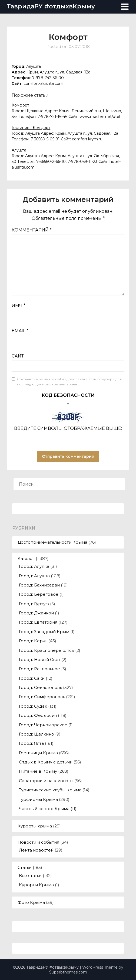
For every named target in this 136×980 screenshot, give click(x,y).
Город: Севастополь (40, 687)
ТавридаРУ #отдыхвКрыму (51, 6)
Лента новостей (36, 850)
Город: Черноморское (43, 725)
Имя (19, 306)
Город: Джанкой (36, 613)
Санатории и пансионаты (46, 781)
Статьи (25, 867)
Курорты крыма (35, 826)
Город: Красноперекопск (47, 650)
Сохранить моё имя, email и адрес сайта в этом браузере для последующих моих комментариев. (69, 382)
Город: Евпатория (38, 622)
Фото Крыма (31, 902)
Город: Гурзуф (34, 604)
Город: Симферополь (42, 697)
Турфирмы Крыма (38, 799)
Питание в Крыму (38, 771)
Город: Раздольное (39, 669)
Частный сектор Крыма (44, 809)
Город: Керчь (33, 641)
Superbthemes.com (68, 972)
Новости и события (38, 842)
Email (20, 331)
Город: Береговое (39, 594)
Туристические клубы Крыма (50, 790)
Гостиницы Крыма (38, 753)
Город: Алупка (34, 566)
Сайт (18, 356)
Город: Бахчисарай (39, 585)
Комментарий (32, 230)
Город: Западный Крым (44, 632)
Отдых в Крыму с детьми (46, 762)
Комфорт (20, 105)
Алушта (34, 66)
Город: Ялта (31, 743)
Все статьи (30, 876)
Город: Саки (32, 678)
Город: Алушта (34, 576)
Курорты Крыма (36, 885)
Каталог (26, 558)
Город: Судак (33, 706)
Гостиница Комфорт (31, 128)
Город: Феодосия (38, 715)
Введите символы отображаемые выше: (68, 428)
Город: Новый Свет (40, 660)
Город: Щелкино (37, 734)
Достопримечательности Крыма (52, 542)
